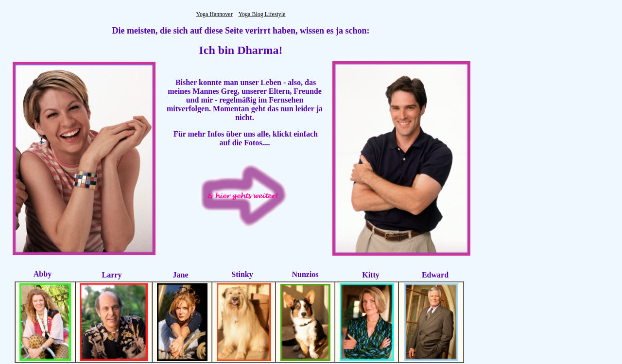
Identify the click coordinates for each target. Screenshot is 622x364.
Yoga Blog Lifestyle (262, 14)
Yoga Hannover (215, 14)
